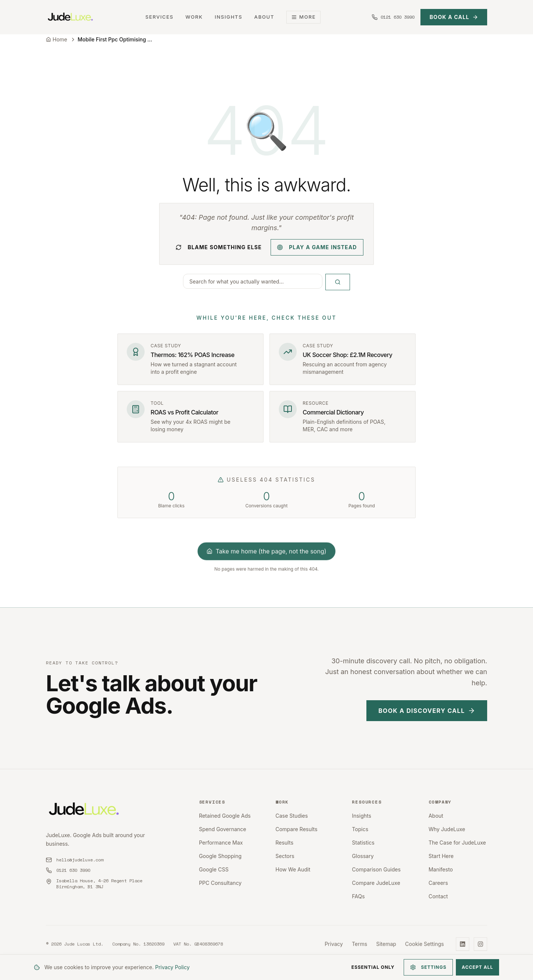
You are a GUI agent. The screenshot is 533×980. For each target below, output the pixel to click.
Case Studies (292, 816)
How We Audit (293, 869)
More (303, 17)
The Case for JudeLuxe (457, 843)
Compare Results (297, 829)
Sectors (285, 856)
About (264, 17)
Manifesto (441, 869)
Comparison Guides (376, 869)
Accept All (477, 967)
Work (194, 17)
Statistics (363, 843)
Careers (438, 883)
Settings (428, 967)
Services (159, 17)
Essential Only (373, 967)
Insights (228, 17)
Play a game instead (317, 247)
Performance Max (221, 843)
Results (284, 843)
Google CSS (214, 869)
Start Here (441, 856)
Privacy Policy (172, 967)
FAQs (358, 896)
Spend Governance (223, 829)
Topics (360, 829)
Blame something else (219, 247)
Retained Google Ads (225, 816)
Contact (438, 896)
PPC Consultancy (220, 883)
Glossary (363, 856)
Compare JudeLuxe (376, 883)
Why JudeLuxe (447, 829)
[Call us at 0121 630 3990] (393, 17)
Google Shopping (220, 856)
